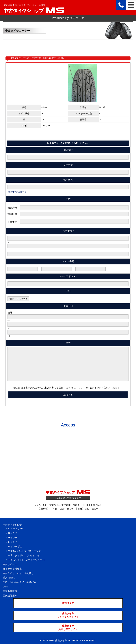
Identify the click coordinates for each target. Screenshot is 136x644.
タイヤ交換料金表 (12, 569)
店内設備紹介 (10, 596)
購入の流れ (9, 578)
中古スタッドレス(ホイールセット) (27, 560)
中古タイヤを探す (12, 525)
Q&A (5, 587)
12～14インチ (15, 529)
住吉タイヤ (68, 603)
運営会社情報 (10, 591)
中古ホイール (10, 564)
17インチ (13, 542)
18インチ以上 (15, 546)
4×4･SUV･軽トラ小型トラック (24, 551)
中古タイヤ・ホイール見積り (18, 573)
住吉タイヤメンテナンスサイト (68, 615)
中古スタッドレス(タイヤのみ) (24, 555)
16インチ (13, 538)
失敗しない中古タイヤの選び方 (19, 582)
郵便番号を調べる (17, 192)
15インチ (13, 533)
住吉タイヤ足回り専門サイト (68, 627)
